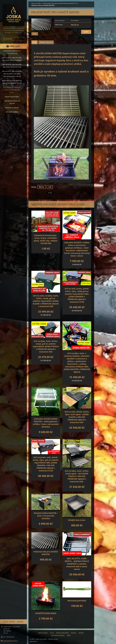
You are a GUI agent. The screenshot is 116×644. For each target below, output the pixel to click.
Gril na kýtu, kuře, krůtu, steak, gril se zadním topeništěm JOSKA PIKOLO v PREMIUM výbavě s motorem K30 (46, 346)
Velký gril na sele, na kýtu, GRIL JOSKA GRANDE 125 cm (12, 82)
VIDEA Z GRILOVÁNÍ (62, 633)
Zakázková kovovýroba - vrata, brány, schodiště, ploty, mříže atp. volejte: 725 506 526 (46, 239)
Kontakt (81, 633)
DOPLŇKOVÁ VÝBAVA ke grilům (12, 102)
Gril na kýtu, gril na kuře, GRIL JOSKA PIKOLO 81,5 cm (12, 66)
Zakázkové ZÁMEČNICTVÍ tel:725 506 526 (12, 52)
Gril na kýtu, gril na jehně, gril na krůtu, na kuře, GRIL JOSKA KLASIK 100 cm (12, 74)
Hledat (24, 39)
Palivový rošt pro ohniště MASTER (46, 553)
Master (42, 187)
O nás (52, 633)
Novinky (74, 633)
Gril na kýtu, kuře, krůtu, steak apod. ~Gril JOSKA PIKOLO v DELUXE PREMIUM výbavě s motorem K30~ (77, 476)
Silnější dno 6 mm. (77, 520)
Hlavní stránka (36, 3)
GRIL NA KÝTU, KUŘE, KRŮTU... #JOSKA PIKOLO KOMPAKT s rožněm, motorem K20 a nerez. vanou (77, 564)
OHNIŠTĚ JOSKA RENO (46, 613)
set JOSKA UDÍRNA (12, 112)
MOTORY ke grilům (12, 108)
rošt (50, 187)
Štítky (34, 187)
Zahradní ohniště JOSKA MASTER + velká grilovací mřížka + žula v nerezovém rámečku (46, 423)
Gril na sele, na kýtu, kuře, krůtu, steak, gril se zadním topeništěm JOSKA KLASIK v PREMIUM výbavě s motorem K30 (46, 301)
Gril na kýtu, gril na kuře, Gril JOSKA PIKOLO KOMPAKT (12, 59)
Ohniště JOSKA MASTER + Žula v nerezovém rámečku (46, 516)
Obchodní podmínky (58, 635)
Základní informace (46, 42)
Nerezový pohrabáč (77, 601)
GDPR (69, 635)
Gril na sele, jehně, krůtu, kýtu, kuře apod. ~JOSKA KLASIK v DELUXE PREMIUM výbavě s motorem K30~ (77, 417)
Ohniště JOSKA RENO (12, 97)
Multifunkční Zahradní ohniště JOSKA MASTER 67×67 (12, 90)
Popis (35, 42)
